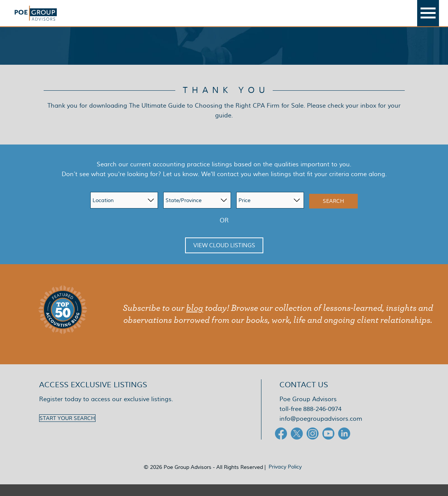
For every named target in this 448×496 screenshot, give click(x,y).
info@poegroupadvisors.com (321, 430)
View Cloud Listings (224, 257)
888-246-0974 (322, 421)
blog (195, 320)
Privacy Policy (285, 478)
